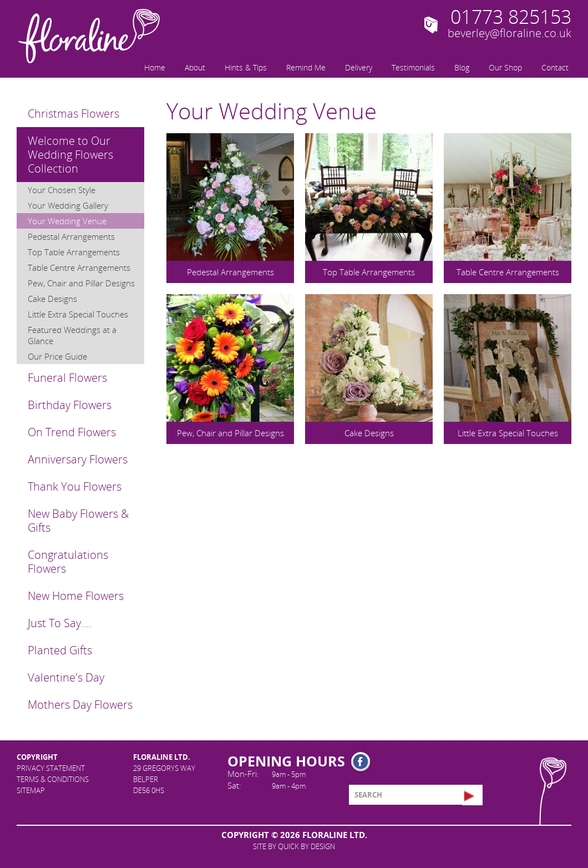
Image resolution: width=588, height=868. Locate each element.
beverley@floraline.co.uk (510, 33)
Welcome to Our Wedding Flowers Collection (70, 155)
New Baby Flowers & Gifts (78, 521)
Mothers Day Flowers (80, 705)
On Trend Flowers (72, 432)
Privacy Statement (51, 768)
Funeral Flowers (67, 378)
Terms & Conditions (53, 779)
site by (294, 846)
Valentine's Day (66, 677)
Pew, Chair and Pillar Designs (81, 283)
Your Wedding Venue (67, 221)
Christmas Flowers (73, 113)
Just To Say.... (60, 623)
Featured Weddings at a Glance (72, 335)
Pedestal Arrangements (71, 236)
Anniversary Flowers (78, 459)
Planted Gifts (60, 650)
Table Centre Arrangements (79, 268)
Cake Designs (52, 299)
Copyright (37, 757)
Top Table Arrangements (74, 252)
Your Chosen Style (62, 190)
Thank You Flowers (75, 486)
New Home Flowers (76, 596)
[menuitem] (153, 67)
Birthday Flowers (70, 405)
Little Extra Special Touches (78, 314)
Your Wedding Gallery (68, 205)
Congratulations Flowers (68, 562)
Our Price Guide (57, 356)
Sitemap (31, 790)
